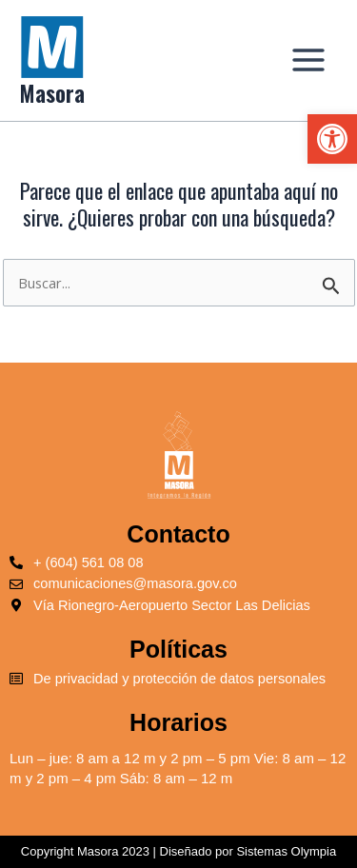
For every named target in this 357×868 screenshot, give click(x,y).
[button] (332, 139)
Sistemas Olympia (286, 851)
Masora (52, 93)
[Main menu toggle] (308, 60)
